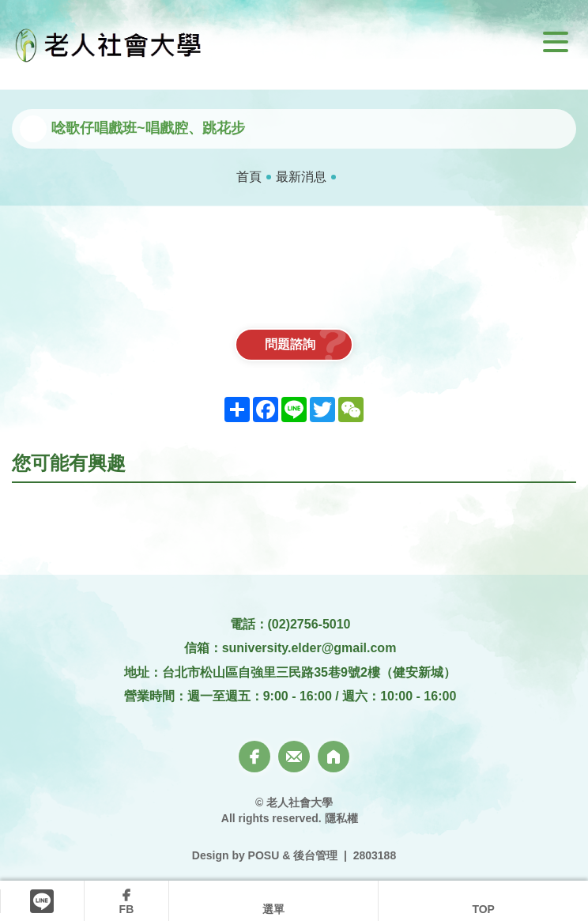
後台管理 (315, 855)
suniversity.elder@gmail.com (309, 648)
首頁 (249, 177)
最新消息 (301, 177)
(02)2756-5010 (309, 624)
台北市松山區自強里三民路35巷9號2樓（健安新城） (309, 672)
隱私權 (341, 818)
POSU (264, 855)
